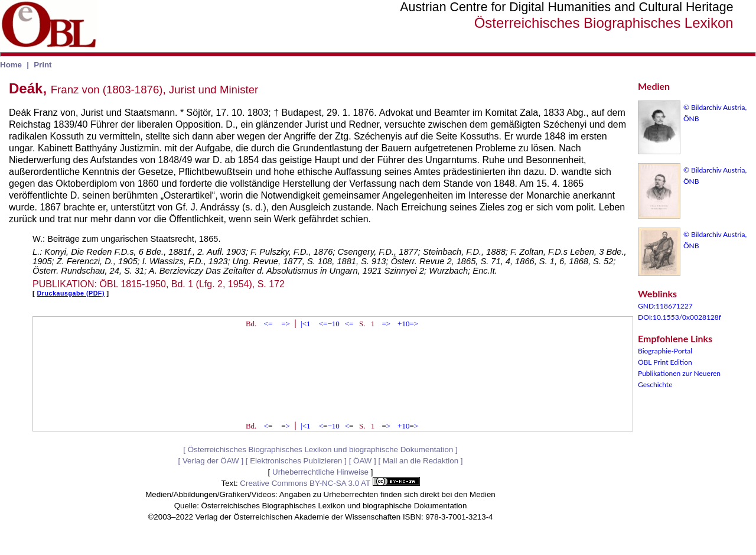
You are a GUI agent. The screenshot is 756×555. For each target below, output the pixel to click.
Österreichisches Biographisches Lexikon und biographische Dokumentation (321, 449)
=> (286, 324)
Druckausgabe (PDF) (71, 293)
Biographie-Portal (665, 351)
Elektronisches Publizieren (296, 461)
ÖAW (362, 461)
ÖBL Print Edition (665, 362)
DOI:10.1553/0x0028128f (680, 317)
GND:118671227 (665, 306)
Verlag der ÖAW (211, 461)
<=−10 (329, 324)
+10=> (408, 324)
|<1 (305, 324)
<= (268, 324)
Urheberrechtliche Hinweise (320, 472)
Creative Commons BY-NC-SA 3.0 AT (330, 483)
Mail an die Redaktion (421, 461)
